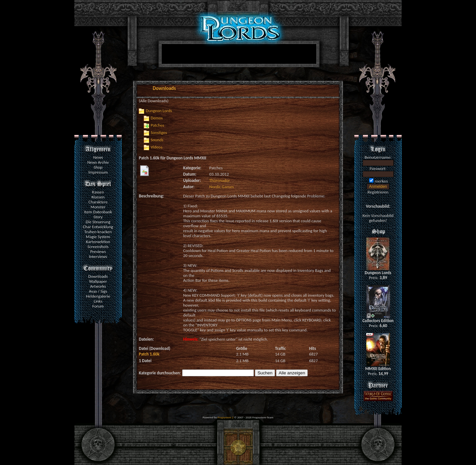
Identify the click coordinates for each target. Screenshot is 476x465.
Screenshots (98, 247)
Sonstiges (159, 132)
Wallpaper (98, 281)
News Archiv (98, 162)
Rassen (98, 192)
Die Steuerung (98, 222)
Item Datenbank (98, 212)
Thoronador (219, 180)
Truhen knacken (98, 232)
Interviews (98, 256)
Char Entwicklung (98, 227)
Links (98, 301)
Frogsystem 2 (225, 417)
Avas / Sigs (98, 291)
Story (98, 217)
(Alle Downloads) (154, 101)
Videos (157, 147)
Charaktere (98, 202)
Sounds (157, 140)
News (98, 157)
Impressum (98, 172)
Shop (98, 167)
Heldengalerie (98, 296)
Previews (98, 252)
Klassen (98, 197)
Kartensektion (98, 242)
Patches (158, 125)
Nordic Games (221, 187)
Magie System (98, 237)
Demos (157, 118)
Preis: (378, 278)
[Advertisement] (238, 55)
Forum (98, 306)
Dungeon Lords (159, 111)
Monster (98, 207)
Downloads (98, 276)
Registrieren (378, 192)
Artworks (98, 286)
